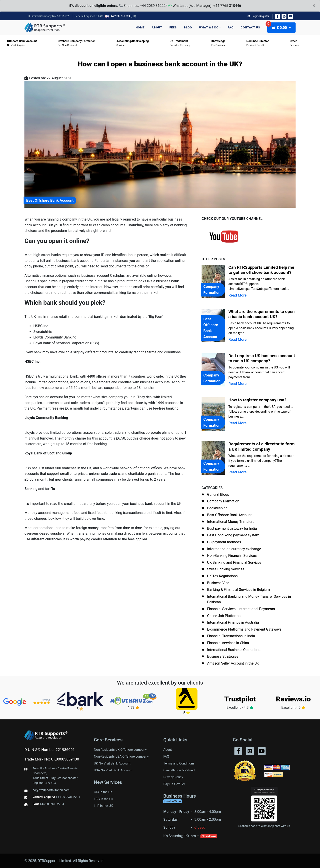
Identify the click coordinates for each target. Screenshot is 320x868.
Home (140, 27)
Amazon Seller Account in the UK (233, 663)
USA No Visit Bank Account (113, 770)
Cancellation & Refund (179, 770)
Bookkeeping (217, 508)
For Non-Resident (77, 43)
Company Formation (223, 501)
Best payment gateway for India (232, 529)
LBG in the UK (104, 799)
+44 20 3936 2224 (68, 797)
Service (133, 43)
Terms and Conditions (179, 763)
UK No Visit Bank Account (112, 763)
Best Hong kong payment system (233, 535)
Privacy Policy (173, 777)
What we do (209, 27)
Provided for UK (258, 43)
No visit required (22, 43)
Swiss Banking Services (226, 569)
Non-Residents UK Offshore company (120, 750)
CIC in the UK (103, 792)
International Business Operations (234, 650)
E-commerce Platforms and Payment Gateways (244, 629)
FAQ (231, 27)
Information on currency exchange (234, 549)
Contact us (250, 27)
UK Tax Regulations (222, 576)
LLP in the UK (103, 806)
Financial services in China (228, 643)
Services (294, 43)
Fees (173, 27)
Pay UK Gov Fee (175, 784)
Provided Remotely (180, 43)
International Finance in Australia (233, 622)
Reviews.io (293, 699)
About (157, 27)
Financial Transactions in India (231, 636)
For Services (218, 43)
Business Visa (218, 583)
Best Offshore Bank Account (229, 515)
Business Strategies (223, 656)
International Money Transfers (231, 522)
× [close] (314, 6)
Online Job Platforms (224, 616)
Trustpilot (240, 699)
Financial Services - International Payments (241, 609)
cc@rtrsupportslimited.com (51, 790)
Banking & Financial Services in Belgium (238, 590)
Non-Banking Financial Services (232, 556)
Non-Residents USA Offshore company (121, 757)
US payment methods (224, 542)
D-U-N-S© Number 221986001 (50, 750)
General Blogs (218, 495)
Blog (188, 27)
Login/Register (258, 16)
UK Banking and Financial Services (234, 562)
